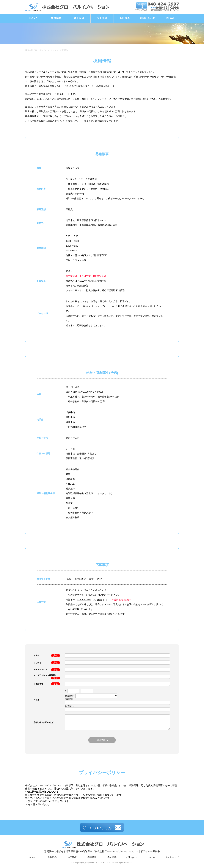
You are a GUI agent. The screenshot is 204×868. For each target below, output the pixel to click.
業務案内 (56, 18)
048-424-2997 (84, 600)
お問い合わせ (148, 18)
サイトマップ (172, 858)
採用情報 (102, 18)
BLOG (170, 18)
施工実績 (79, 18)
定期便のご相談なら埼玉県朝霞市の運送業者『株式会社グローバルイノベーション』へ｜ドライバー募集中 (102, 846)
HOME (33, 18)
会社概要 (125, 18)
